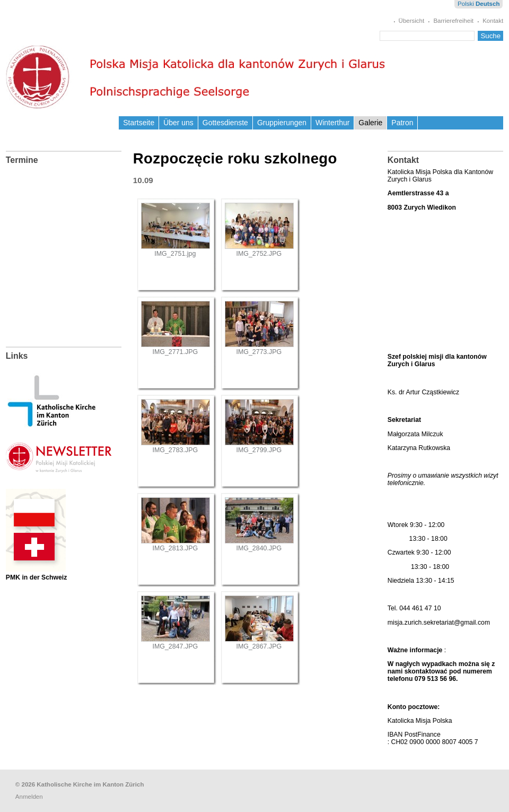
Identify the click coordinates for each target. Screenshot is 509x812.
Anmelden (29, 797)
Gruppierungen (282, 123)
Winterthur (332, 123)
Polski (466, 4)
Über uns (178, 123)
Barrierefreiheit (453, 21)
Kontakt (493, 21)
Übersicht (412, 21)
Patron (402, 123)
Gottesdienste (225, 123)
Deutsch (488, 4)
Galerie (370, 123)
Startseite (139, 123)
